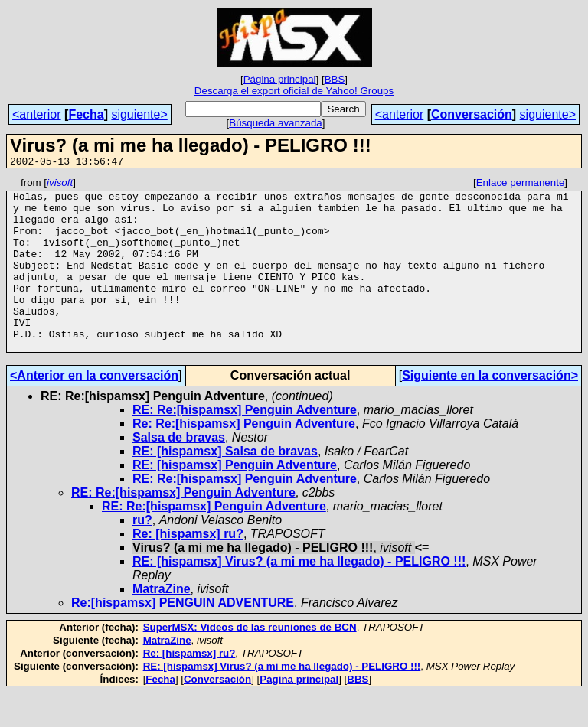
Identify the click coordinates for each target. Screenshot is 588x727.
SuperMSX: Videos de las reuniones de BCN (250, 662)
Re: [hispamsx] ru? (188, 568)
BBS (335, 79)
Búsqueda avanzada (276, 123)
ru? (142, 554)
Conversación (472, 114)
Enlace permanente (521, 185)
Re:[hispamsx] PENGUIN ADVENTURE (183, 637)
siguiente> (139, 114)
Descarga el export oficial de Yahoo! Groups (294, 91)
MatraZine (162, 623)
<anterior (37, 114)
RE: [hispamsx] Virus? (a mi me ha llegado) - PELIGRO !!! (299, 596)
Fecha (86, 114)
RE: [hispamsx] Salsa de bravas (225, 486)
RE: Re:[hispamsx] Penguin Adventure (245, 444)
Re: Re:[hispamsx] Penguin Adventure (244, 458)
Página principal (280, 79)
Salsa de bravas (179, 472)
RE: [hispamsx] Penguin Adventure (235, 499)
